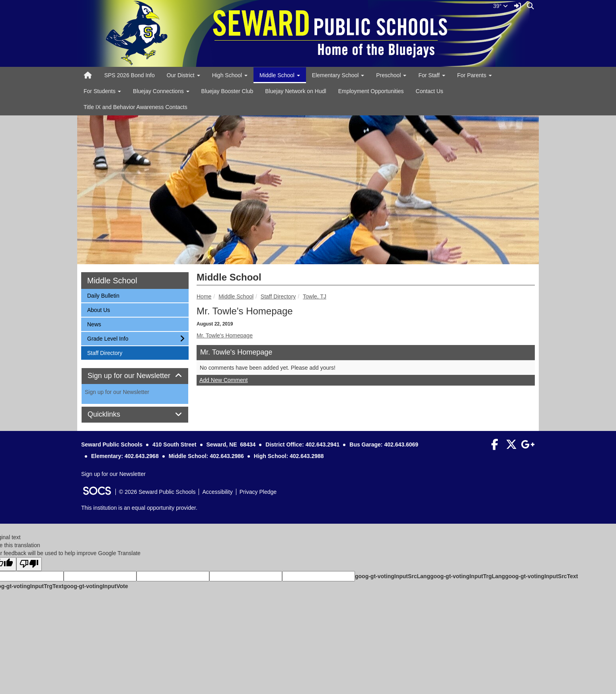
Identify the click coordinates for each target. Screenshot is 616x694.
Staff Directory (278, 296)
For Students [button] (102, 91)
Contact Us (430, 91)
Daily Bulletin (103, 295)
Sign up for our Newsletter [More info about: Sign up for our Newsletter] (117, 392)
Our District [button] (183, 75)
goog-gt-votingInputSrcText (541, 576)
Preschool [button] (391, 75)
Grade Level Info (108, 338)
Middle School (236, 296)
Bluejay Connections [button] (161, 91)
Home (204, 296)
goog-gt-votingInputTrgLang (468, 576)
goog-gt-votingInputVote (96, 586)
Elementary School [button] (338, 75)
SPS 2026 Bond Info (130, 75)
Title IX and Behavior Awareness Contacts (135, 107)
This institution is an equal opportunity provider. (139, 508)
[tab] (135, 376)
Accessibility (217, 492)
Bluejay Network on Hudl (295, 91)
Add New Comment (223, 380)
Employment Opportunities (371, 91)
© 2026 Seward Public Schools (157, 492)
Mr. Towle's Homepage (225, 335)
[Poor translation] (29, 564)
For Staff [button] (432, 75)
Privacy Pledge (258, 492)
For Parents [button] (475, 75)
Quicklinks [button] (113, 414)
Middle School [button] (280, 75)
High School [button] (230, 75)
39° (500, 6)
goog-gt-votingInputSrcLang (393, 576)
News (97, 324)
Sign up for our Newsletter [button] (135, 376)
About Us (98, 309)
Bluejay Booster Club (227, 91)
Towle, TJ (315, 296)
